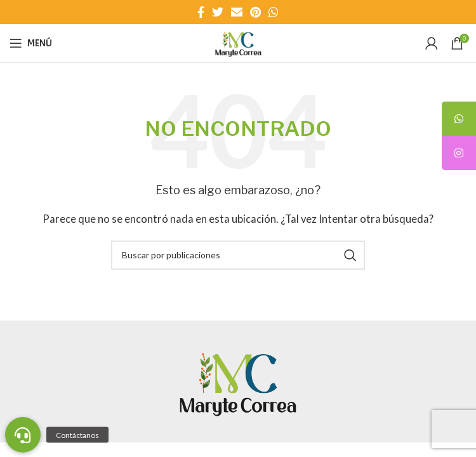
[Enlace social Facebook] (201, 12)
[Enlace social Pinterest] (255, 12)
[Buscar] (238, 255)
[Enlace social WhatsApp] (274, 12)
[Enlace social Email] (237, 12)
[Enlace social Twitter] (218, 12)
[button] (23, 435)
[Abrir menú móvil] (31, 43)
